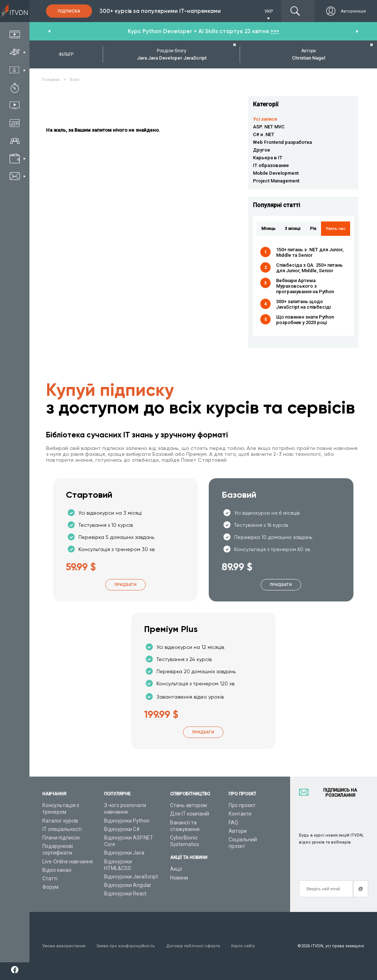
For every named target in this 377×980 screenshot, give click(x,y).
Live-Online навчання (68, 862)
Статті (50, 878)
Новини (179, 878)
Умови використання (64, 946)
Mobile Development (276, 173)
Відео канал (57, 870)
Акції (176, 869)
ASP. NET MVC (269, 127)
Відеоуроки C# (122, 829)
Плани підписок (61, 838)
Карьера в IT (268, 158)
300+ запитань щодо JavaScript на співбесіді (303, 304)
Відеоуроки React (125, 894)
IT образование (271, 165)
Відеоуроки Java (124, 853)
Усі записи (265, 119)
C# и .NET (264, 134)
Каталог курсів (60, 821)
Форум (50, 887)
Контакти (240, 814)
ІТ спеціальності (62, 829)
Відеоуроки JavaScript (131, 877)
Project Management (276, 181)
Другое (262, 150)
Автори (238, 831)
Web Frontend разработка (282, 142)
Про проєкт (242, 805)
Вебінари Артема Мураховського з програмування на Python (305, 286)
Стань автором (188, 805)
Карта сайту (243, 946)
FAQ (233, 823)
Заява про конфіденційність (126, 946)
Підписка (69, 11)
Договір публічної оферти (193, 946)
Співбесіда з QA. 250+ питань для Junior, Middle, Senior (309, 268)
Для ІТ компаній (190, 814)
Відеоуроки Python (127, 821)
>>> (275, 31)
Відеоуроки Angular (128, 885)
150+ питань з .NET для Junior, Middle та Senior (310, 252)
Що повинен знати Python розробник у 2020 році (305, 320)
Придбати (126, 585)
